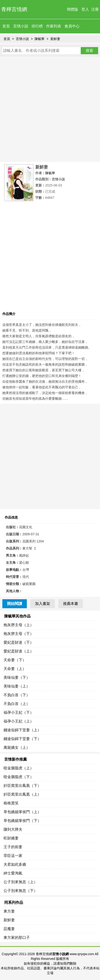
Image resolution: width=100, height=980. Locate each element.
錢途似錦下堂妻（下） (22, 739)
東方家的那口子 (17, 938)
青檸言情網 (14, 9)
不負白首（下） (17, 695)
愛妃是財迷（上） (19, 651)
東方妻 (9, 911)
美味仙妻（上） (17, 686)
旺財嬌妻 (11, 838)
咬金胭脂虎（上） (19, 768)
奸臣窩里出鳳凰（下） (22, 786)
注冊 (95, 9)
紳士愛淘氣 (13, 873)
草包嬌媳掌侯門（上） (22, 812)
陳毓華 (40, 39)
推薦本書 (71, 604)
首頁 (6, 26)
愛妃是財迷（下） (19, 642)
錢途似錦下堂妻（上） (22, 730)
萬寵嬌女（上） (17, 747)
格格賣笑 (11, 803)
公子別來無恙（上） (20, 882)
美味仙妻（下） (17, 677)
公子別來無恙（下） (20, 891)
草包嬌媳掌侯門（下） (22, 821)
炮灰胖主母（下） (19, 634)
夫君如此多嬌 (15, 864)
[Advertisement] (50, 109)
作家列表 (54, 26)
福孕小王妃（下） (19, 712)
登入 (85, 9)
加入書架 (43, 604)
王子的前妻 (13, 847)
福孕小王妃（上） (19, 721)
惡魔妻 (9, 929)
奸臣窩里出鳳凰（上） (22, 794)
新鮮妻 (55, 39)
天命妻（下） (15, 660)
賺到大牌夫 (13, 829)
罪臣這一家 (13, 856)
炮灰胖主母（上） (19, 625)
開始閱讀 (15, 604)
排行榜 (37, 26)
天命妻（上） (15, 669)
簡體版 (72, 9)
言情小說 (21, 26)
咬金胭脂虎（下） (19, 777)
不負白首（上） (17, 704)
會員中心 (72, 26)
